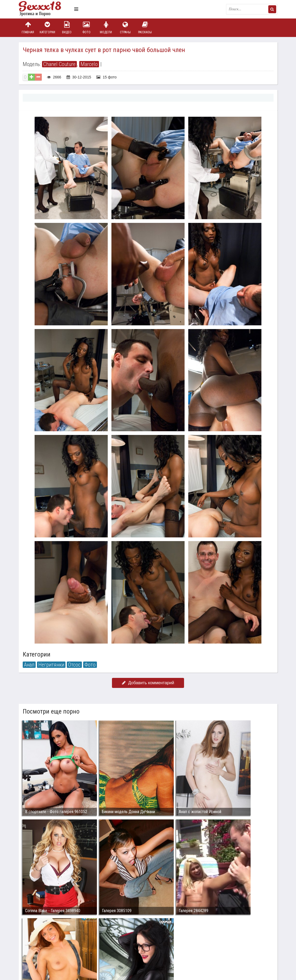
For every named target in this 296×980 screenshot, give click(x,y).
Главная (28, 28)
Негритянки (51, 665)
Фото (86, 28)
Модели (106, 28)
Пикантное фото (45, 9)
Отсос (74, 665)
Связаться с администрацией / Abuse (51, 943)
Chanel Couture (59, 64)
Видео (67, 28)
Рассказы (145, 28)
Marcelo (89, 64)
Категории (47, 28)
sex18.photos (75, 947)
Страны (125, 28)
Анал (29, 665)
